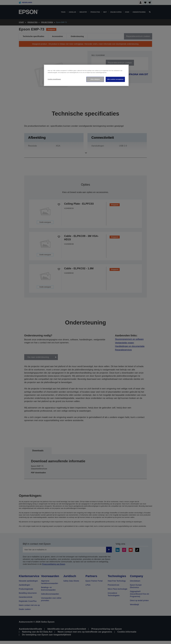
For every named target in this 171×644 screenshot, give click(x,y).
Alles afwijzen (95, 79)
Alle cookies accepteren (115, 79)
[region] (86, 75)
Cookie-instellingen (54, 79)
